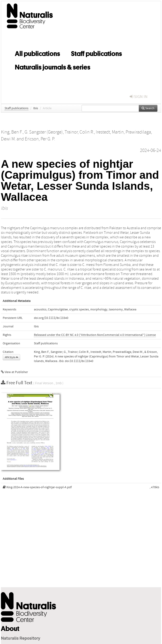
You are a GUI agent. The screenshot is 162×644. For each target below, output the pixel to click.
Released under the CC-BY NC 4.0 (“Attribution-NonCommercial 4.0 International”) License (95, 335)
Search (148, 108)
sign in (139, 97)
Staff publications (96, 53)
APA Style (11, 357)
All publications (37, 53)
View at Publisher (14, 372)
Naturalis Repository (21, 638)
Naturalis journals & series (53, 66)
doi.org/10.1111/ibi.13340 (51, 318)
